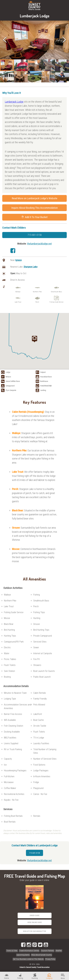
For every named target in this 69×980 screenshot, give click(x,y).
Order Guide (34, 915)
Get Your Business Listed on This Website (28, 959)
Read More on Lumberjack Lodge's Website (35, 198)
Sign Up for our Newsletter (34, 931)
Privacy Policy (50, 959)
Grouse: (16, 528)
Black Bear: (18, 510)
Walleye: (17, 433)
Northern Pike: (20, 450)
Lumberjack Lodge (14, 102)
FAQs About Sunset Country (42, 955)
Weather (59, 951)
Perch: (16, 489)
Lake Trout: (18, 472)
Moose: (16, 549)
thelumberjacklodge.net (39, 244)
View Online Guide (35, 922)
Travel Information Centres (29, 951)
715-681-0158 (35, 235)
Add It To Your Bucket (34, 217)
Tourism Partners (47, 951)
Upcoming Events (23, 955)
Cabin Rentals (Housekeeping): (28, 412)
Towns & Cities (12, 951)
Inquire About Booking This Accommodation (34, 208)
